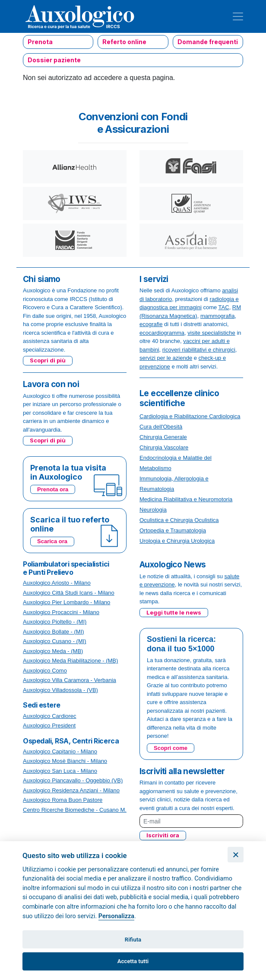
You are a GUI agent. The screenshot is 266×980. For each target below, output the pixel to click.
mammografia (217, 316)
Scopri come (171, 748)
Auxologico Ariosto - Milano (57, 583)
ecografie (151, 324)
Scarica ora (52, 541)
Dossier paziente (54, 60)
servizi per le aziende (166, 358)
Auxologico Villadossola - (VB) (60, 690)
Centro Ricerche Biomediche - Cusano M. (75, 810)
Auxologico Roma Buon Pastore (63, 800)
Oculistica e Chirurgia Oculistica (179, 520)
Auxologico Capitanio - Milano (60, 751)
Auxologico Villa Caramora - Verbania (70, 680)
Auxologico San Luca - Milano (60, 771)
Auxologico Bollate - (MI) (54, 632)
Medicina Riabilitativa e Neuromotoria (186, 499)
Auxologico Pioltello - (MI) (55, 622)
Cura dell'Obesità (161, 427)
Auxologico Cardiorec (50, 716)
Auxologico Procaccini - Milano (61, 612)
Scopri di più (48, 360)
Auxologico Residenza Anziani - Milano (71, 790)
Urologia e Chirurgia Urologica (177, 541)
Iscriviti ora (163, 835)
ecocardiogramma (162, 333)
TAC (224, 307)
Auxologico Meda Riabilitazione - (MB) (70, 661)
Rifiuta (133, 940)
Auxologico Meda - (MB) (53, 651)
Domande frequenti (208, 42)
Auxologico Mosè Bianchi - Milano (65, 761)
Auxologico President (49, 725)
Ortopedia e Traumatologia (173, 530)
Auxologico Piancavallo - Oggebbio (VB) (73, 780)
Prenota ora (53, 489)
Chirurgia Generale (163, 437)
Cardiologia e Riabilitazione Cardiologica (190, 416)
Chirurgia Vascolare (164, 447)
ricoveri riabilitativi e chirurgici (199, 350)
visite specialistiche (211, 333)
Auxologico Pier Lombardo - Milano (66, 602)
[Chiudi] (236, 855)
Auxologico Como (45, 671)
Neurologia (153, 510)
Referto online (124, 42)
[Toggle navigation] (238, 16)
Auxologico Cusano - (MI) (55, 641)
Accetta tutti (133, 961)
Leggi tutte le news (174, 612)
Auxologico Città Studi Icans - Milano (69, 593)
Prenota (40, 42)
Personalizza (116, 916)
